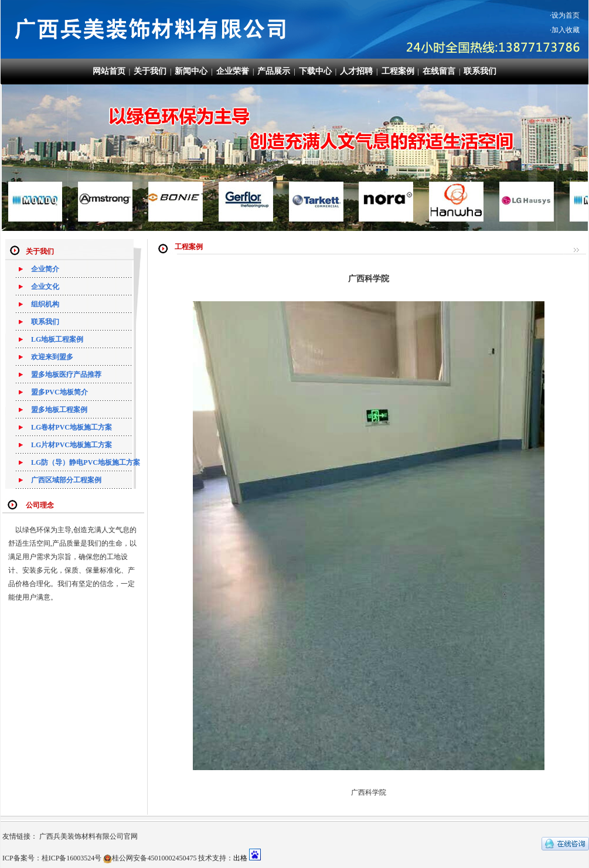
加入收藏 (566, 30)
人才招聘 (356, 71)
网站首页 (109, 71)
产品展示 (274, 71)
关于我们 (150, 71)
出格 (240, 858)
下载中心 (315, 71)
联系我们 (480, 71)
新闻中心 (191, 71)
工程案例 (398, 71)
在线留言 (439, 71)
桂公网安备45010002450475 (154, 858)
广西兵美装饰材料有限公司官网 (88, 836)
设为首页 (566, 15)
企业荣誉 (233, 71)
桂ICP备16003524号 (72, 858)
